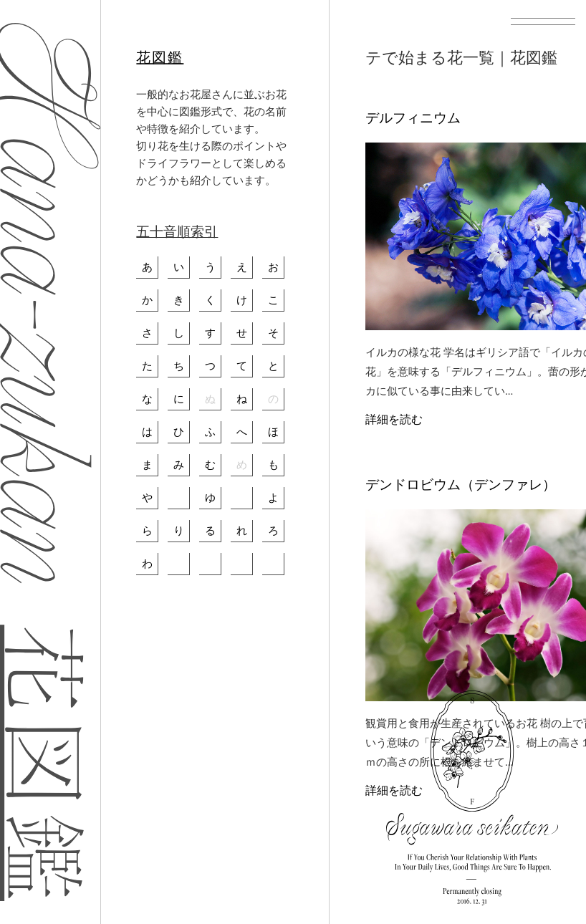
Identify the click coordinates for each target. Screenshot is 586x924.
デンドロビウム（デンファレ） (461, 485)
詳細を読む (394, 419)
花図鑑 (160, 57)
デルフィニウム (413, 118)
